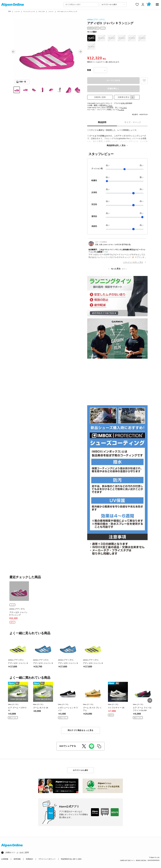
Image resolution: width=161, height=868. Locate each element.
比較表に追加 (100, 97)
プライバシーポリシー (47, 859)
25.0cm (91, 38)
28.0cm (91, 47)
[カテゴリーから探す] (113, 4)
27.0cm (132, 38)
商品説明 (102, 122)
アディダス (42, 11)
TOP (9, 11)
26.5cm (122, 38)
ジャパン (51, 11)
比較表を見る (126, 97)
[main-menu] (157, 5)
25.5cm (101, 38)
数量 (89, 70)
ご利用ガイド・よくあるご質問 (17, 853)
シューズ (17, 11)
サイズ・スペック (133, 122)
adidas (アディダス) (96, 20)
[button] (13, 52)
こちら (110, 105)
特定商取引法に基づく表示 (71, 859)
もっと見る (116, 269)
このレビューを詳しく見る (133, 262)
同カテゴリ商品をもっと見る (81, 730)
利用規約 (29, 859)
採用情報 (17, 859)
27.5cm (142, 38)
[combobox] (81, 4)
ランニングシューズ (29, 11)
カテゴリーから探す (80, 770)
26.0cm (112, 38)
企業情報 (5, 859)
